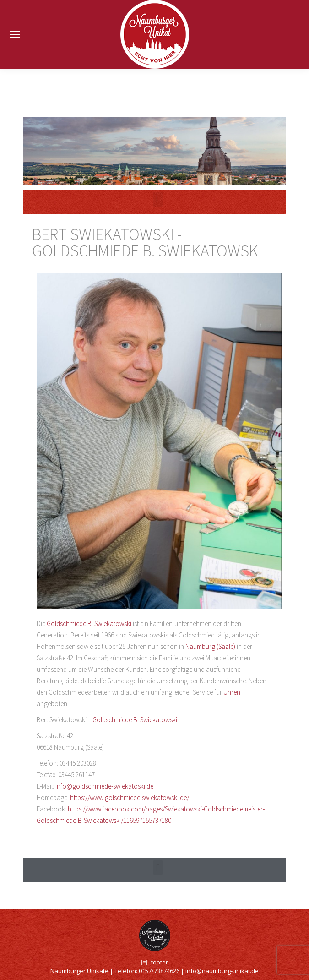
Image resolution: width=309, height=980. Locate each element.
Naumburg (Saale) (210, 646)
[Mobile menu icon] (15, 34)
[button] (158, 868)
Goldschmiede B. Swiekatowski (89, 623)
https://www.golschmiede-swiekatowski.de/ (130, 798)
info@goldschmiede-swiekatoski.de (104, 786)
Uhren (232, 692)
